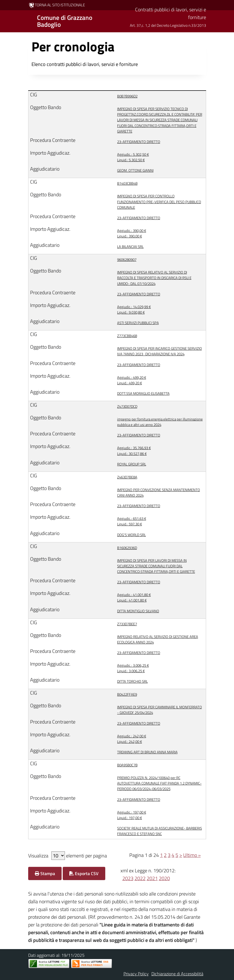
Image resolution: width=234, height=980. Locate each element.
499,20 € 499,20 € (132, 380)
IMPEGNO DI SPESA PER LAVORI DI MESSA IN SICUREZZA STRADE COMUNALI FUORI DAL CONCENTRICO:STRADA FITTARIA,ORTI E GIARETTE (156, 566)
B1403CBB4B (127, 183)
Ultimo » (192, 855)
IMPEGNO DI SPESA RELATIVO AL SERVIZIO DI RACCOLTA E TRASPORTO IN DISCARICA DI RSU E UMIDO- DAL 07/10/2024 (154, 278)
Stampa (45, 873)
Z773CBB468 (127, 336)
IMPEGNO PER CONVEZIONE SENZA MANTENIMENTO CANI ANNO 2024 (159, 492)
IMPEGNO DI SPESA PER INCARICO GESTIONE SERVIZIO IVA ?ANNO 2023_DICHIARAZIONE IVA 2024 (160, 351)
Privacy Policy (136, 974)
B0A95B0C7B (127, 765)
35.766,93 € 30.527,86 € (134, 451)
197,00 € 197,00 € (132, 815)
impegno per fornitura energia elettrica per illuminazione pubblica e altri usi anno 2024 (160, 422)
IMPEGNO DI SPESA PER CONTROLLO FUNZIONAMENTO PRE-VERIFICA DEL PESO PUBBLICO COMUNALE (159, 202)
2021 (152, 878)
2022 (140, 878)
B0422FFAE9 (127, 694)
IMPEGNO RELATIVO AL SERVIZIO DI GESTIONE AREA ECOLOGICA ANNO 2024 (158, 639)
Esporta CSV (84, 873)
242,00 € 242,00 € (132, 739)
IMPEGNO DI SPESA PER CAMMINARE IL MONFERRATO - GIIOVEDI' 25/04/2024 (160, 710)
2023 (128, 878)
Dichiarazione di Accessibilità (177, 974)
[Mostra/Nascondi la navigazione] (7, 21)
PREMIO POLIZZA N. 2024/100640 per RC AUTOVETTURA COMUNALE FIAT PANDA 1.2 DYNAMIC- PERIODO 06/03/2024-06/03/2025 (159, 783)
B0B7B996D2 (127, 96)
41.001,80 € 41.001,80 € (134, 597)
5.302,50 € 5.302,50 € (133, 157)
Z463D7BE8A (127, 477)
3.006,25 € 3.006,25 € (133, 668)
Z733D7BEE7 (127, 624)
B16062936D (127, 548)
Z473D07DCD (127, 406)
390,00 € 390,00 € (132, 233)
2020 (164, 878)
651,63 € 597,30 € (132, 521)
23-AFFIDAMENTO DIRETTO (139, 142)
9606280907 (127, 259)
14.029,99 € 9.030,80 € (134, 309)
